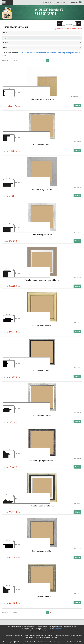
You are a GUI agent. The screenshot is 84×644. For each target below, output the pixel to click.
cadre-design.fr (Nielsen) (53, 635)
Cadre (56, 629)
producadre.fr (19, 635)
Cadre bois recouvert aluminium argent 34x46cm (42, 280)
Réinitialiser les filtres (11, 53)
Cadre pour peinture (42, 629)
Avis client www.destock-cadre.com (42, 631)
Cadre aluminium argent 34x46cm (42, 99)
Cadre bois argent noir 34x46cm (42, 506)
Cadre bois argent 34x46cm (42, 144)
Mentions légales (8, 642)
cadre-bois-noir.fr (68, 635)
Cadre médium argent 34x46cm (42, 190)
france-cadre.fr (53, 637)
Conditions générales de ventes (26, 642)
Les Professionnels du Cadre (17, 627)
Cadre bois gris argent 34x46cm (42, 461)
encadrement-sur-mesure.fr (34, 635)
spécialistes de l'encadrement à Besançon (42, 627)
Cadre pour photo (28, 629)
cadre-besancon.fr (41, 637)
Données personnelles (45, 642)
